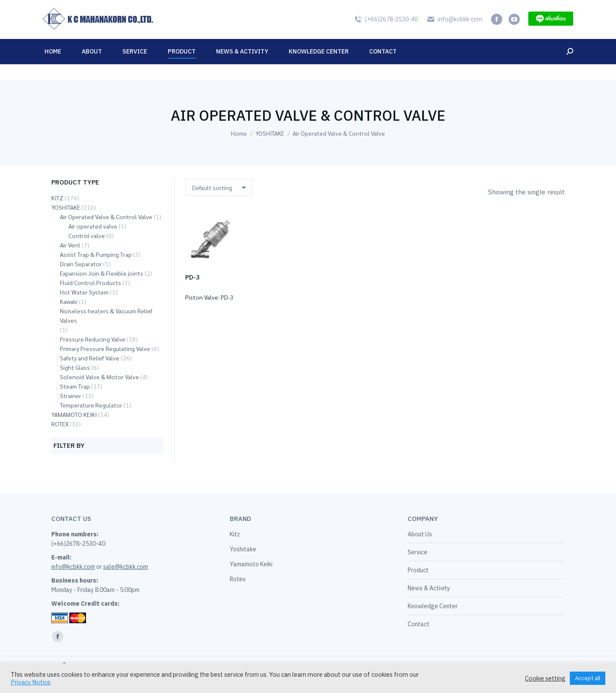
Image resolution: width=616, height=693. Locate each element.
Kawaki (69, 301)
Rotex (238, 579)
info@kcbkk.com (455, 35)
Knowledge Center (433, 606)
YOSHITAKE (66, 207)
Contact (419, 624)
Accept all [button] (588, 678)
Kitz (235, 534)
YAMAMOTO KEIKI (74, 414)
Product (418, 570)
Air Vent (70, 245)
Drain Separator (81, 264)
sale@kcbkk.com (126, 567)
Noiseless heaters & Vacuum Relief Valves (106, 315)
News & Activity (429, 588)
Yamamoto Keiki (251, 564)
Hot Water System (84, 292)
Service (418, 552)
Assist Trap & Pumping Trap (96, 254)
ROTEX (60, 424)
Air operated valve (93, 226)
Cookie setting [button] (545, 678)
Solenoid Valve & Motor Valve (99, 377)
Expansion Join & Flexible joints (102, 273)
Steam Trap (75, 386)
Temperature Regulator (91, 405)
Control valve (87, 235)
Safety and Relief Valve (90, 358)
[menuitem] (554, 8)
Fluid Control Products (90, 283)
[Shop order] (219, 187)
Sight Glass (75, 367)
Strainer (71, 396)
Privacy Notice (31, 682)
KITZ (57, 198)
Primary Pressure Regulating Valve (105, 348)
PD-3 (192, 277)
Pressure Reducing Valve (93, 339)
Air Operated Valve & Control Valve (106, 217)
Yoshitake (243, 549)
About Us (420, 534)
